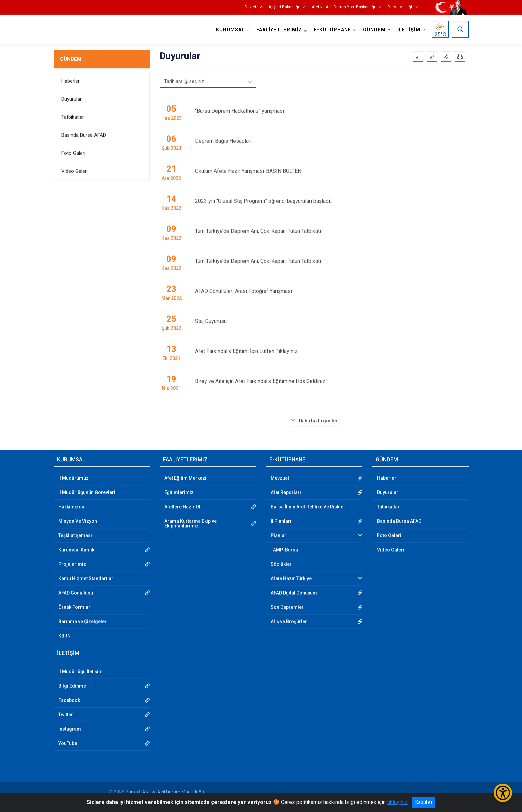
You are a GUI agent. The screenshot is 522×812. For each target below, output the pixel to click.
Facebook (69, 700)
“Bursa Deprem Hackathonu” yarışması (332, 111)
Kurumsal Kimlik (76, 550)
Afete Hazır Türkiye (291, 578)
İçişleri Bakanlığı (284, 7)
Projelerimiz (72, 564)
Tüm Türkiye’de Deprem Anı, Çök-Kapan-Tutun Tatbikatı (332, 261)
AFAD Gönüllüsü (76, 593)
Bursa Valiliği (400, 7)
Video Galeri (74, 171)
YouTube (68, 743)
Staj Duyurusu (332, 321)
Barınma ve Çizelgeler (82, 622)
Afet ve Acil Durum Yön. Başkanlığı (343, 7)
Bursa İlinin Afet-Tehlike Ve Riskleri (309, 507)
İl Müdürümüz (73, 478)
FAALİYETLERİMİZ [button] (279, 30)
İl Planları (281, 521)
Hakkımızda (71, 507)
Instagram (70, 729)
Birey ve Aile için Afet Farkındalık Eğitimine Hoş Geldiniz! (332, 381)
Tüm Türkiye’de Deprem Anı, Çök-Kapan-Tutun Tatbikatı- (332, 231)
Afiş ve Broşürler (289, 622)
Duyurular (71, 99)
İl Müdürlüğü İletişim (80, 672)
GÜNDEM (71, 59)
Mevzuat (280, 478)
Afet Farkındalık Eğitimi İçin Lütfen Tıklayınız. (332, 351)
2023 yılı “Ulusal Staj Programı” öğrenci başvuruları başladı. (332, 201)
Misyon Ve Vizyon (78, 521)
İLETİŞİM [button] (409, 30)
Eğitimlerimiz (179, 492)
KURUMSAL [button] (230, 30)
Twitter (66, 715)
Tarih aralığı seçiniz (184, 81)
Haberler (70, 81)
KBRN (64, 636)
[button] (446, 56)
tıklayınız (397, 802)
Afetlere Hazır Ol (182, 507)
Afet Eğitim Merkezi (185, 478)
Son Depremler (287, 607)
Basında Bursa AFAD (84, 135)
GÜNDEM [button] (374, 30)
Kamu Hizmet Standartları (86, 578)
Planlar (278, 535)
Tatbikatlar (73, 117)
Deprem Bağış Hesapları (332, 141)
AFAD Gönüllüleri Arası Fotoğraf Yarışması (332, 291)
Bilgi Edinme (72, 686)
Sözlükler (281, 564)
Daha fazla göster (318, 421)
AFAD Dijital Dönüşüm (294, 593)
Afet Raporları (286, 492)
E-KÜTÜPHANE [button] (332, 30)
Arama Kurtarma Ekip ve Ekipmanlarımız (190, 523)
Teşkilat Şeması (75, 535)
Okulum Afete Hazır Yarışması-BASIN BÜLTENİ (332, 171)
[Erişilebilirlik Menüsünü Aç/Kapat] (503, 793)
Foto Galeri (73, 153)
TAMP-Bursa (284, 550)
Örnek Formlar (74, 607)
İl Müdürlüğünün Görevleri (87, 492)
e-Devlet (249, 7)
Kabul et (424, 802)
